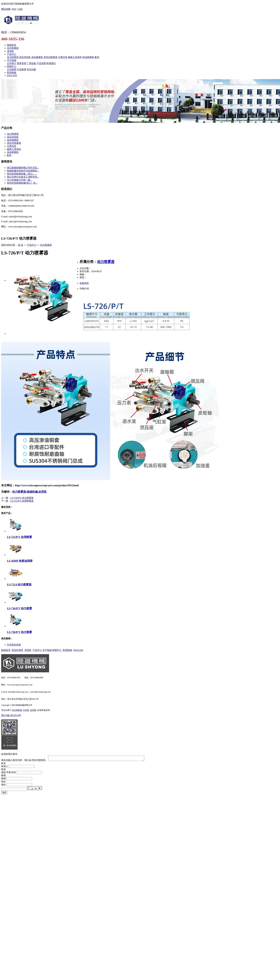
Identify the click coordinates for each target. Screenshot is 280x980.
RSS (14, 9)
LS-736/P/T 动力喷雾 (19, 608)
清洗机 (10, 51)
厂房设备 (31, 63)
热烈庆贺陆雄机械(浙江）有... (22, 183)
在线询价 (84, 283)
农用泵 (42, 492)
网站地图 (6, 9)
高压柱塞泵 (17, 650)
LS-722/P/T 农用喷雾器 (22, 501)
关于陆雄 (12, 60)
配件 (97, 57)
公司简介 (12, 63)
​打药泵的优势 (14, 645)
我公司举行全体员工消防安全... (23, 177)
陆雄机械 (32, 492)
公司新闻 (12, 69)
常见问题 (31, 69)
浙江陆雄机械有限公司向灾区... (23, 168)
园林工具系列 (75, 57)
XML (20, 9)
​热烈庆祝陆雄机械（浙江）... (22, 174)
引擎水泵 (63, 57)
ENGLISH (12, 75)
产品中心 (12, 54)
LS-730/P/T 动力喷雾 (19, 632)
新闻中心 (12, 66)
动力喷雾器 (13, 48)
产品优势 (41, 63)
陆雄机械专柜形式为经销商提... (23, 171)
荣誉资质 (21, 63)
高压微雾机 (37, 57)
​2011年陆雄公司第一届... (19, 180)
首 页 (21, 245)
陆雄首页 (12, 45)
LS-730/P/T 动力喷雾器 (22, 498)
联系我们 (51, 63)
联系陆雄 (12, 73)
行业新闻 (21, 69)
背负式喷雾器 (51, 57)
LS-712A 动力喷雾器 (19, 585)
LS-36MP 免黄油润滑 (20, 561)
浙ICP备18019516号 (11, 715)
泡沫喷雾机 (88, 57)
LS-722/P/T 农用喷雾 (19, 537)
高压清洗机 (25, 57)
